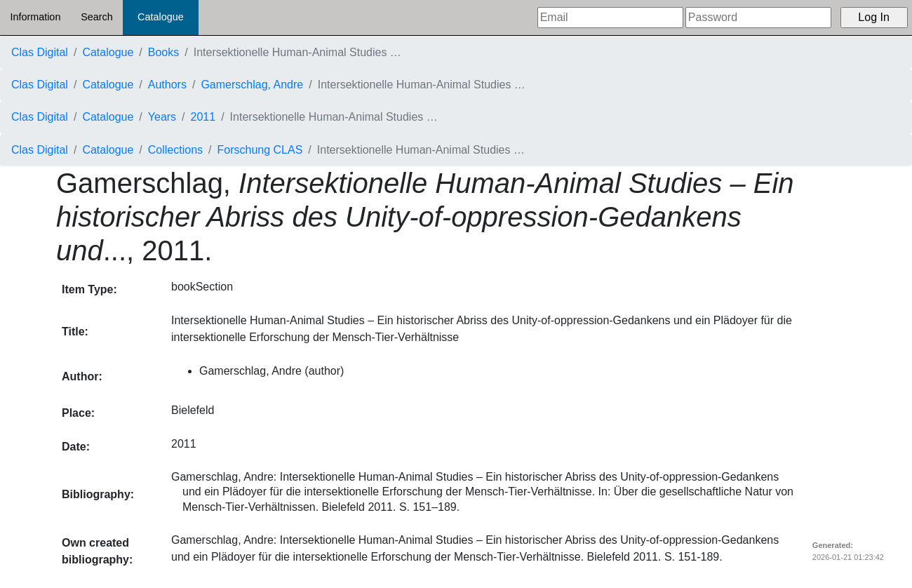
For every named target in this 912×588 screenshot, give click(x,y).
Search (97, 17)
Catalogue (161, 17)
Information (35, 17)
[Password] (758, 18)
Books (163, 52)
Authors (167, 85)
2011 (203, 117)
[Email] (610, 18)
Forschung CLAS (260, 150)
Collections (175, 150)
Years (162, 117)
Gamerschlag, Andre (252, 85)
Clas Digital (40, 52)
